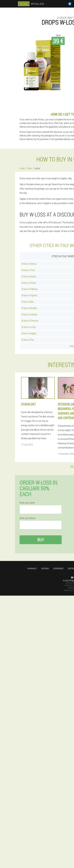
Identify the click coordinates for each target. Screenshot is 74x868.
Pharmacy (32, 568)
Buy (41, 540)
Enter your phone (28, 518)
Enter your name (27, 503)
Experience (58, 568)
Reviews (45, 568)
